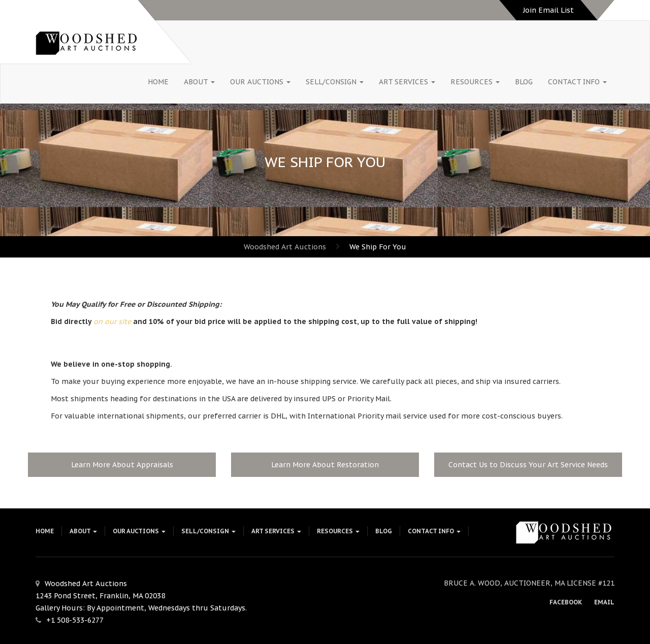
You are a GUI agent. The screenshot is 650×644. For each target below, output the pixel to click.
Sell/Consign (335, 82)
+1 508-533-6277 (75, 620)
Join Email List (548, 10)
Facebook (566, 602)
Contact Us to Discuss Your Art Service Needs (528, 465)
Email (604, 602)
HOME (158, 82)
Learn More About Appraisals (122, 465)
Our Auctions (260, 82)
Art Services (407, 82)
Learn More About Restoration (325, 465)
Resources (475, 82)
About (199, 82)
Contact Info (577, 82)
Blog (524, 82)
